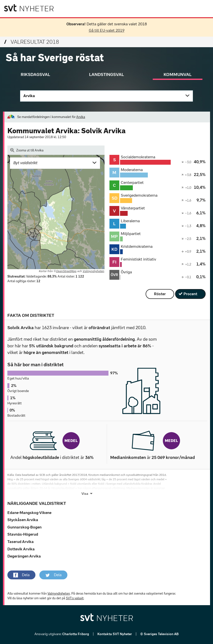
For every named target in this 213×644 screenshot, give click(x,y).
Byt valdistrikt (25, 163)
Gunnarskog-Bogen (24, 527)
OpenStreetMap (66, 271)
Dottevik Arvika (21, 549)
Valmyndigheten (93, 271)
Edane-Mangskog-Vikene (29, 513)
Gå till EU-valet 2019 (107, 30)
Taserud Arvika (21, 542)
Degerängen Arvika (24, 556)
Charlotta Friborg (76, 634)
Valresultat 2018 (32, 42)
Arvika (29, 96)
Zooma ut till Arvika (27, 150)
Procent (190, 294)
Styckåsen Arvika (23, 520)
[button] (21, 575)
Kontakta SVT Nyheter (115, 634)
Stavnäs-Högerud (23, 534)
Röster (160, 294)
